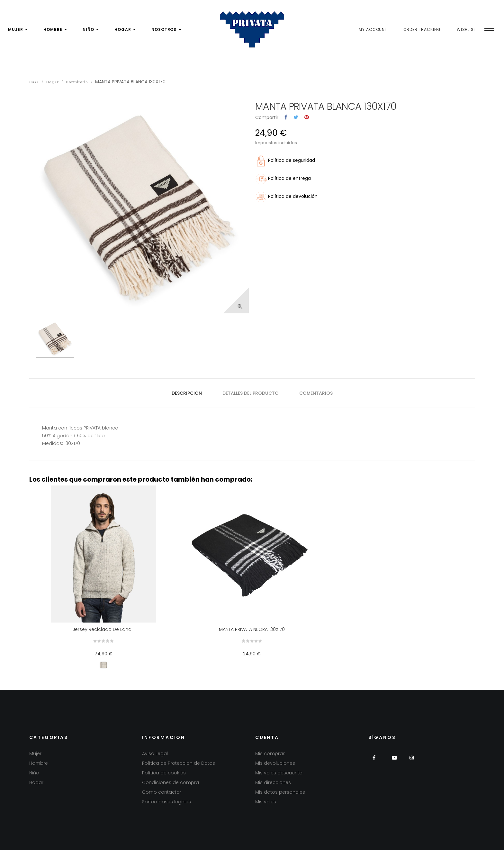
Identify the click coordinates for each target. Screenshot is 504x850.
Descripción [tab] (187, 393)
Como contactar (162, 792)
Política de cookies (164, 773)
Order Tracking (422, 29)
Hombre (39, 763)
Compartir (286, 118)
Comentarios (316, 393)
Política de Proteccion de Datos (179, 763)
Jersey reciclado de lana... (104, 629)
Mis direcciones (273, 782)
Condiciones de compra (171, 782)
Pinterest (307, 118)
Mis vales (266, 802)
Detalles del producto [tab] (251, 393)
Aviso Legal (155, 753)
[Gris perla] (104, 665)
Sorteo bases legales (166, 802)
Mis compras (270, 753)
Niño (34, 773)
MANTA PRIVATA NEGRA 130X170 (252, 629)
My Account (373, 29)
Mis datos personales (280, 792)
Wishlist (467, 29)
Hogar (36, 782)
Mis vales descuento (279, 773)
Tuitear (296, 118)
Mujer (35, 753)
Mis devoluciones (275, 763)
